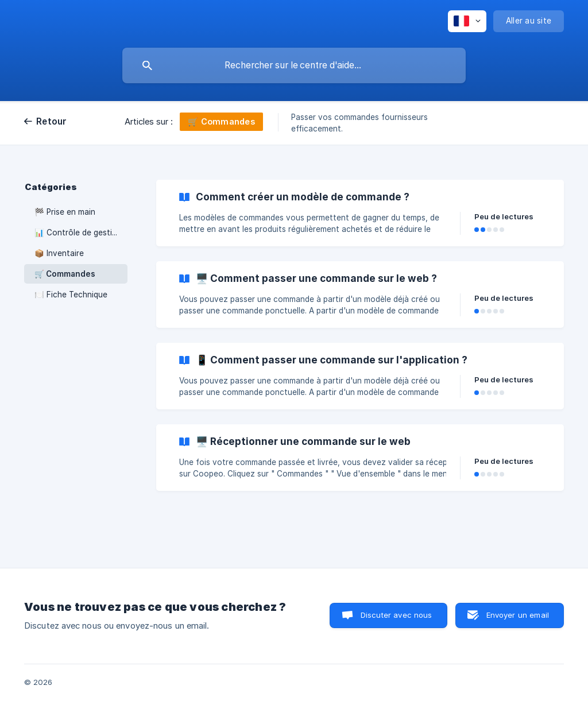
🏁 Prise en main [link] (65, 212)
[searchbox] (294, 65)
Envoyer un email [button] (518, 615)
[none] (467, 21)
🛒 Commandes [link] (65, 274)
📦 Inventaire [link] (59, 253)
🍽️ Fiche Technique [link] (71, 295)
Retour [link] (52, 121)
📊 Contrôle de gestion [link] (78, 233)
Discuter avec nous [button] (396, 615)
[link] (360, 213)
